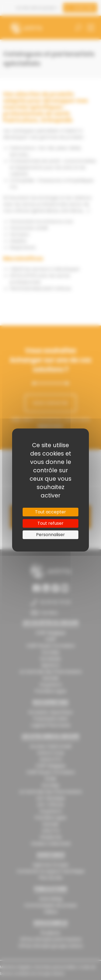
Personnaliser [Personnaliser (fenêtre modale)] (50, 535)
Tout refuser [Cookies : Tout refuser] (50, 523)
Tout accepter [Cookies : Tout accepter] (50, 512)
